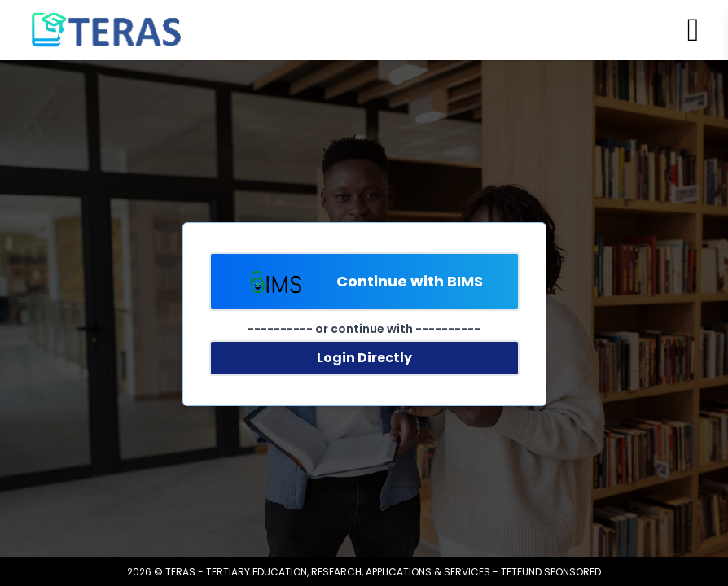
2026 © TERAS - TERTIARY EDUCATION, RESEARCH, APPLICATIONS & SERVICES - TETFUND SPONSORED (364, 572)
